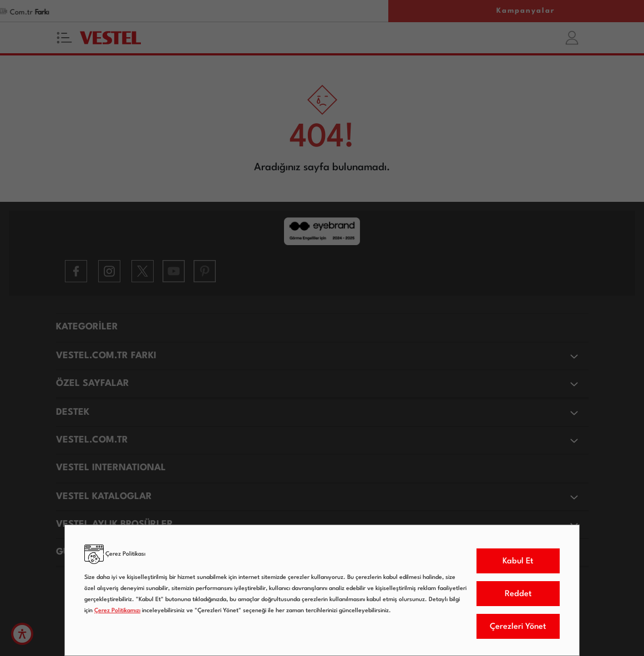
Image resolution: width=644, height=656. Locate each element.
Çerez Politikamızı (117, 611)
